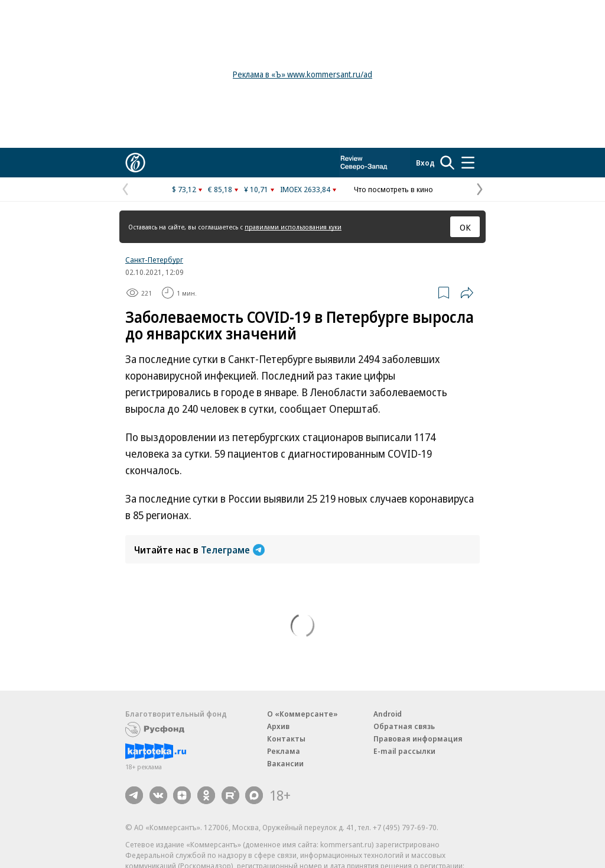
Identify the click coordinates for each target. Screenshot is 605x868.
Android (388, 714)
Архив (278, 726)
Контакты (286, 739)
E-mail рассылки (404, 751)
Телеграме (233, 550)
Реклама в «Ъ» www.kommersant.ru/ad (302, 74)
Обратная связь (404, 726)
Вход (425, 163)
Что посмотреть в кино (393, 189)
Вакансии (285, 763)
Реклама (284, 751)
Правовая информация (418, 739)
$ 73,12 (184, 189)
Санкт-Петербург (154, 260)
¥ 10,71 (256, 189)
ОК (465, 227)
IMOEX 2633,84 (305, 189)
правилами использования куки (293, 227)
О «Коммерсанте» (302, 714)
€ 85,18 (220, 189)
